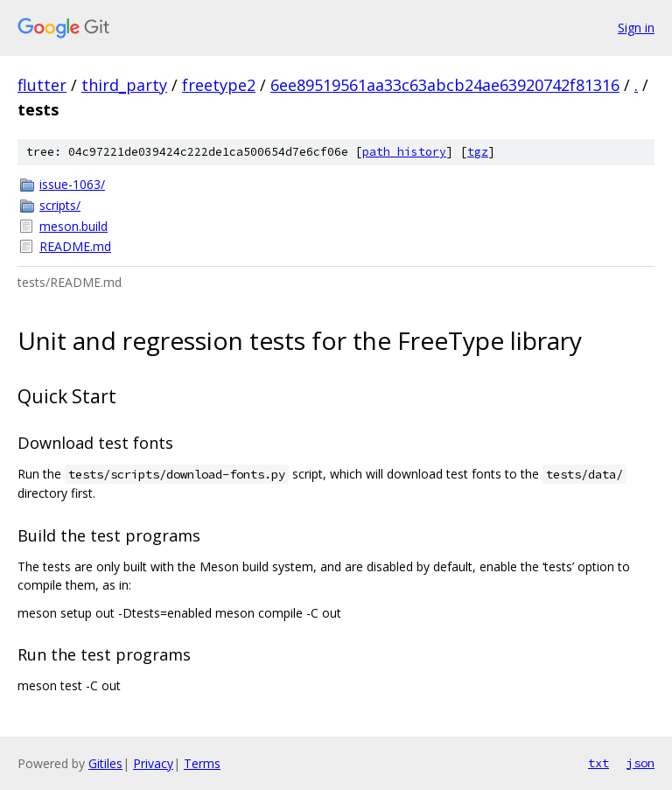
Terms (202, 763)
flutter (42, 85)
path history (404, 152)
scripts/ (60, 205)
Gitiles (105, 763)
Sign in (636, 28)
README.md (75, 246)
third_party (124, 85)
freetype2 (219, 85)
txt (598, 763)
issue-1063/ (72, 184)
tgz (478, 152)
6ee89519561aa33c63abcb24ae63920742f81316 (445, 85)
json (640, 763)
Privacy (153, 763)
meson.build (73, 226)
